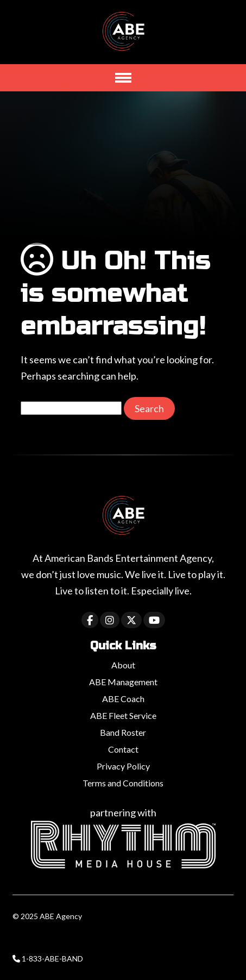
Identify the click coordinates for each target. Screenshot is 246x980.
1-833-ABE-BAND (52, 959)
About (123, 665)
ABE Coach (123, 699)
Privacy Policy (123, 766)
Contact (123, 749)
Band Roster (123, 732)
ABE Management (123, 682)
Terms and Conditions (123, 783)
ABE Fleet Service (123, 715)
